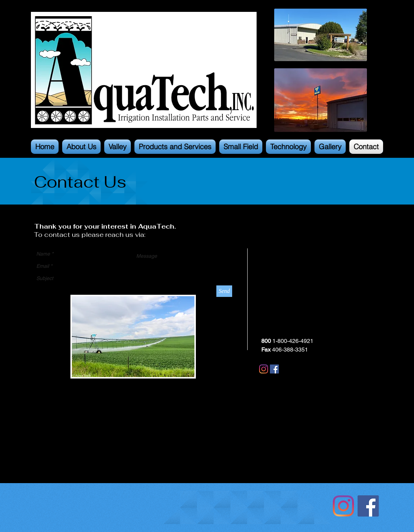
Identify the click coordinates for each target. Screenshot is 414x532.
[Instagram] (264, 369)
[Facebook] (274, 369)
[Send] (224, 291)
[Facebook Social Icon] (368, 506)
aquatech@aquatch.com (292, 315)
